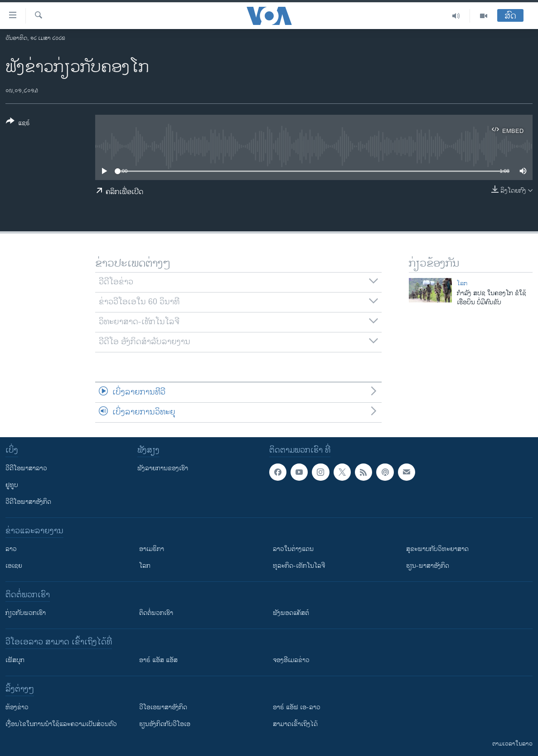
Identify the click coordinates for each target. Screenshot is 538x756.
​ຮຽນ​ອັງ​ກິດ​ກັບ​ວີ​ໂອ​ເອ (165, 724)
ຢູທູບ (12, 485)
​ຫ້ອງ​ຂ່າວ (17, 707)
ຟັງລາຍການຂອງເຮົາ (163, 468)
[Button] (18, 124)
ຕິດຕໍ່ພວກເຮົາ (156, 613)
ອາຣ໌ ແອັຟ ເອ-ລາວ (297, 707)
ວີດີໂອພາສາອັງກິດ (28, 502)
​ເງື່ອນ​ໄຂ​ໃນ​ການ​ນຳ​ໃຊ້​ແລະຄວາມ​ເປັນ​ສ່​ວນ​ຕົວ (61, 724)
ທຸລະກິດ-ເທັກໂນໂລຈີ (299, 566)
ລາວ (11, 549)
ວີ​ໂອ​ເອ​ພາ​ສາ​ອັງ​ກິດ (163, 707)
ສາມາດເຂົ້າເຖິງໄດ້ (295, 724)
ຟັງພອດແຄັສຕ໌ (291, 613)
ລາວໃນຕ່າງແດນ (293, 549)
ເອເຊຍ (14, 566)
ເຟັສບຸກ (15, 660)
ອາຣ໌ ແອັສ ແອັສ (158, 660)
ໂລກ (462, 283)
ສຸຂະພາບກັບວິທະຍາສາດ (437, 549)
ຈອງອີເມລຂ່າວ (291, 660)
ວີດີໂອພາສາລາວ (26, 468)
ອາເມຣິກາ (152, 549)
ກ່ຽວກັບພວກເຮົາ (26, 613)
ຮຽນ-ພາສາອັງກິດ (428, 566)
